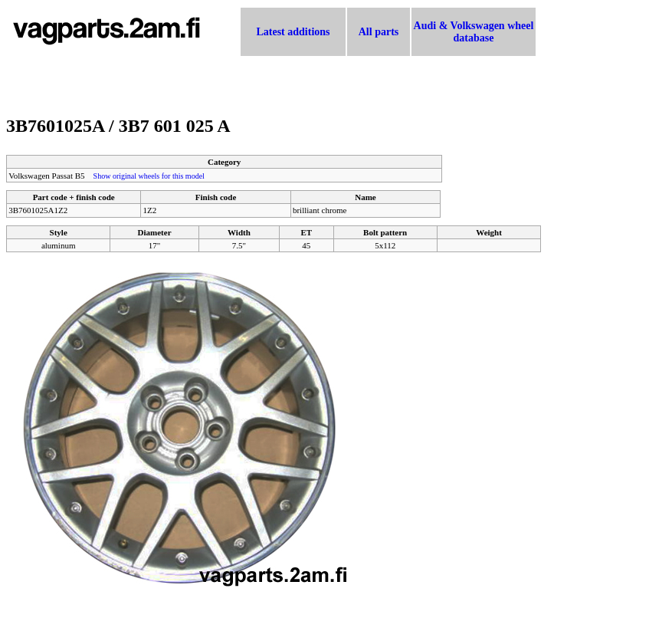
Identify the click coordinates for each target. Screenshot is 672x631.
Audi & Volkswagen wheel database (474, 32)
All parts (379, 32)
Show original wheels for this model (149, 176)
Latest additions (293, 32)
